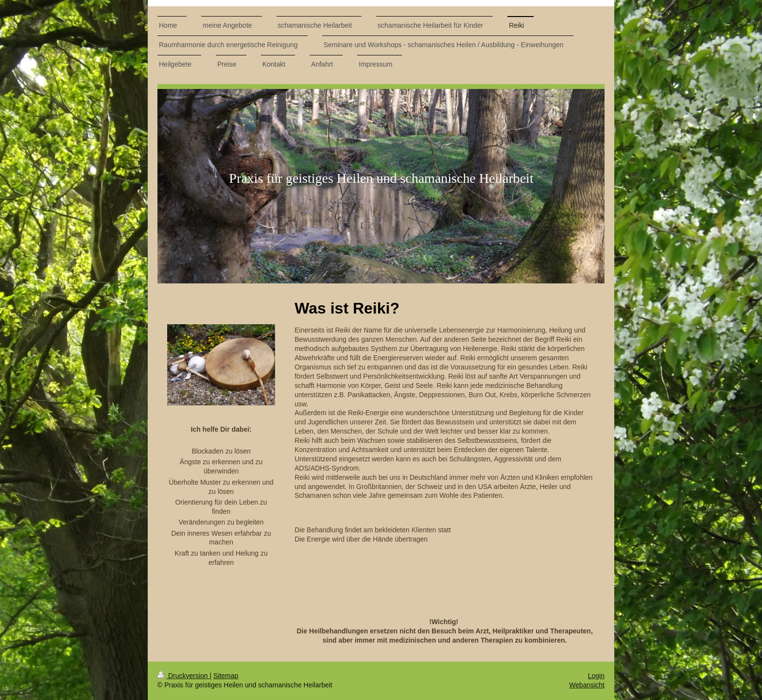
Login (596, 676)
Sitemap (226, 676)
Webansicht (587, 685)
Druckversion (183, 676)
